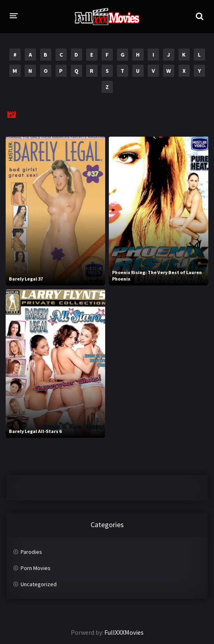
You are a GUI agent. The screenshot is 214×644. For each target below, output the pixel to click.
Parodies (31, 552)
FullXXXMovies (124, 632)
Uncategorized (39, 584)
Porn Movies (36, 568)
